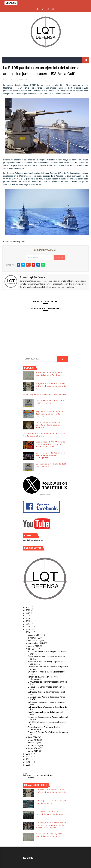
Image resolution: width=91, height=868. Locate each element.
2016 (28, 627)
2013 (28, 754)
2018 (28, 621)
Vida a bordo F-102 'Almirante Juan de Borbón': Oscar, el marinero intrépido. (51, 444)
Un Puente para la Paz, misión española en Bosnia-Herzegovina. (51, 455)
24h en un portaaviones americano (38, 775)
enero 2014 (33, 751)
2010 (28, 762)
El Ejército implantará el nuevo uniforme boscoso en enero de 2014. (51, 386)
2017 (28, 624)
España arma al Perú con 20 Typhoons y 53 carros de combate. (49, 414)
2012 (28, 757)
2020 (28, 616)
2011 (28, 759)
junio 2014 (33, 737)
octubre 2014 (34, 641)
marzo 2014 (34, 746)
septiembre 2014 (36, 643)
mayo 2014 (33, 740)
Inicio (25, 773)
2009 (28, 765)
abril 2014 (33, 743)
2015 (28, 630)
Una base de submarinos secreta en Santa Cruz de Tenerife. (48, 425)
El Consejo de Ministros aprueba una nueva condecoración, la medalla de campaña (52, 825)
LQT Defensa (29, 778)
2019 (28, 619)
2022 (28, 610)
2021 (28, 613)
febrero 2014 (34, 748)
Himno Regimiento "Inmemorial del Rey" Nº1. (45, 395)
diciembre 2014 (35, 635)
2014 (28, 632)
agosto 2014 (34, 646)
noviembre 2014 (35, 638)
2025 (28, 607)
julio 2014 (33, 649)
